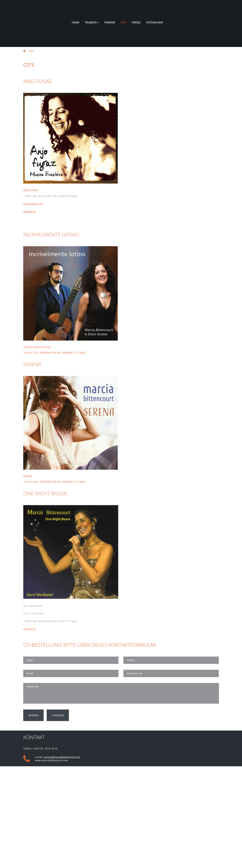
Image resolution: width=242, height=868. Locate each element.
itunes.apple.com (33, 204)
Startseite (24, 51)
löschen (58, 715)
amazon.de (29, 211)
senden (34, 715)
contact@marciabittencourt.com (62, 757)
